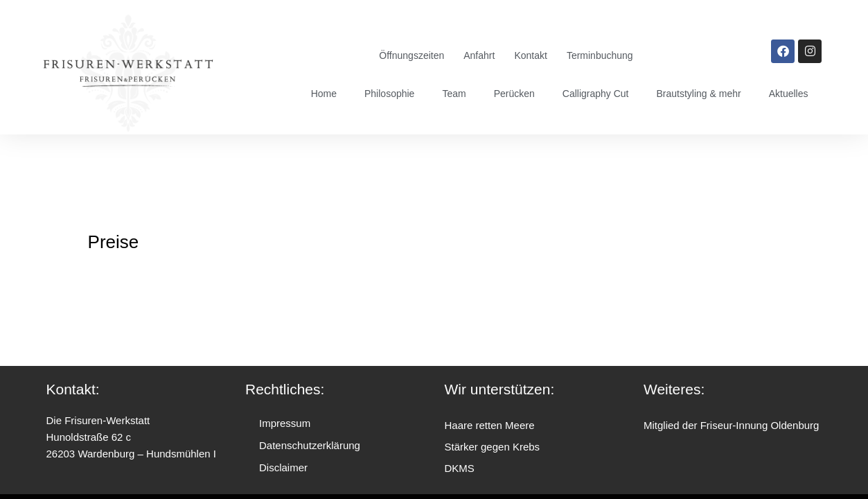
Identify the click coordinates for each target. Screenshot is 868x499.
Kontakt (530, 55)
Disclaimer (283, 467)
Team (454, 94)
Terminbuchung (600, 55)
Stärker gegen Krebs (493, 447)
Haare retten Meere (490, 425)
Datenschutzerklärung (310, 445)
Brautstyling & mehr (699, 94)
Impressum (285, 423)
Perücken (514, 94)
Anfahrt (479, 55)
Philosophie (389, 94)
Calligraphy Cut (596, 94)
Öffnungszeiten (411, 55)
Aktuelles (789, 94)
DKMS (460, 468)
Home (324, 94)
